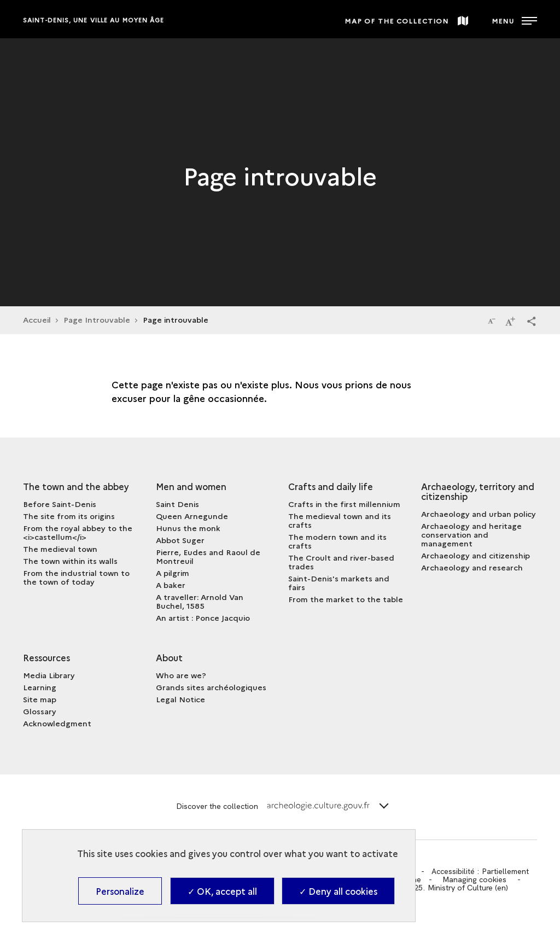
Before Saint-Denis (60, 504)
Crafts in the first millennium (344, 504)
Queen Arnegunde (192, 516)
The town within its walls (70, 561)
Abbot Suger (180, 540)
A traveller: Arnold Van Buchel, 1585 (200, 601)
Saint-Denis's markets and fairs (339, 582)
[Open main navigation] (514, 19)
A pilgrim (173, 573)
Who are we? (181, 675)
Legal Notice (180, 699)
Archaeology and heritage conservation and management (471, 534)
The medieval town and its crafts (340, 520)
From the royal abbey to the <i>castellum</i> (78, 532)
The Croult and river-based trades (341, 562)
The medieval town (60, 549)
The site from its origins (69, 516)
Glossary (40, 711)
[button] (532, 321)
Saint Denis (177, 504)
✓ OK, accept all (222, 891)
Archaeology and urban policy (479, 514)
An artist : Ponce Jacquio (203, 617)
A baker (171, 585)
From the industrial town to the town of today (76, 577)
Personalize (120, 891)
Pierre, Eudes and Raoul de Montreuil (208, 556)
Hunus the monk (188, 528)
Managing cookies (474, 879)
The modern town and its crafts (337, 541)
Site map (40, 699)
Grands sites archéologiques (211, 687)
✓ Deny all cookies (338, 891)
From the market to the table (346, 599)
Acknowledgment (57, 723)
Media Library (49, 675)
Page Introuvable (97, 319)
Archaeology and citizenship (476, 555)
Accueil (37, 319)
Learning (40, 687)
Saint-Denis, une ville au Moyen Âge (94, 20)
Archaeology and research (472, 567)
